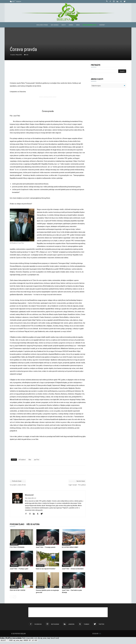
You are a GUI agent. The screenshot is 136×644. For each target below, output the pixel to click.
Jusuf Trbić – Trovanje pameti (46, 547)
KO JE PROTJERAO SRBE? (70, 547)
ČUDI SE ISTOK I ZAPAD (18, 590)
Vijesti (64, 25)
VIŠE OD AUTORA (33, 524)
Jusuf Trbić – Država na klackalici (73, 569)
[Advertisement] (48, 74)
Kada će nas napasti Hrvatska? (46, 569)
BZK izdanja (55, 25)
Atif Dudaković (22, 460)
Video (78, 25)
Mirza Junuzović (29, 495)
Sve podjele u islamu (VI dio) (18, 485)
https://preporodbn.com (30, 498)
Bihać (30, 460)
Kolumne (14, 544)
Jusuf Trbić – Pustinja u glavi (19, 569)
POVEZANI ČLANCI (17, 524)
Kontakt (102, 25)
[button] (107, 1)
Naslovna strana (42, 25)
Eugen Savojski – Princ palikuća (77, 485)
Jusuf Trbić (37, 460)
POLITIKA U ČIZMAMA (17, 547)
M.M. (100, 634)
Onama (71, 25)
